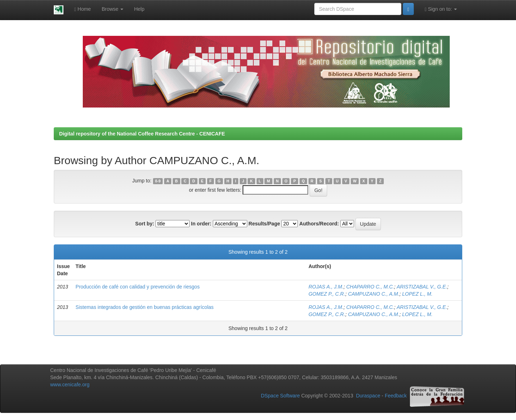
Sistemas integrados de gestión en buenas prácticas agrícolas (145, 307)
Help (139, 9)
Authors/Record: (319, 224)
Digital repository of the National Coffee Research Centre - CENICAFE (142, 134)
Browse (113, 9)
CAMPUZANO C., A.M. (374, 294)
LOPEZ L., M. (417, 294)
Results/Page (264, 224)
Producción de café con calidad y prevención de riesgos (138, 287)
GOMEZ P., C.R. (327, 294)
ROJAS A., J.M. (326, 287)
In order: (201, 224)
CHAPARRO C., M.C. (370, 287)
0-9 (158, 181)
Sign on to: (441, 9)
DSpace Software (280, 396)
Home (82, 9)
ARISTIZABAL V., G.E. (422, 287)
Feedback (396, 396)
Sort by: (145, 224)
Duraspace (368, 396)
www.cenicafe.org (70, 385)
